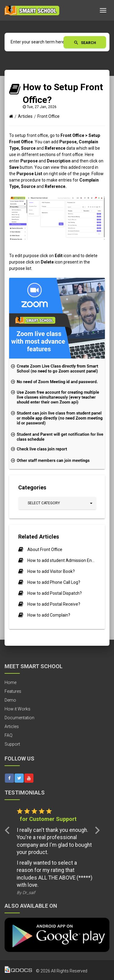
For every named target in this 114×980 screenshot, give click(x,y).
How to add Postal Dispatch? (55, 593)
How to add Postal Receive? (54, 604)
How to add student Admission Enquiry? (62, 560)
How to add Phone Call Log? (54, 582)
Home (10, 682)
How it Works (17, 709)
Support (12, 744)
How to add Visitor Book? (51, 571)
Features (13, 691)
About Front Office (45, 550)
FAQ (9, 735)
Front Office (48, 116)
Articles (25, 116)
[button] (57, 503)
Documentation (19, 718)
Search (85, 43)
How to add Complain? (49, 615)
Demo (10, 700)
